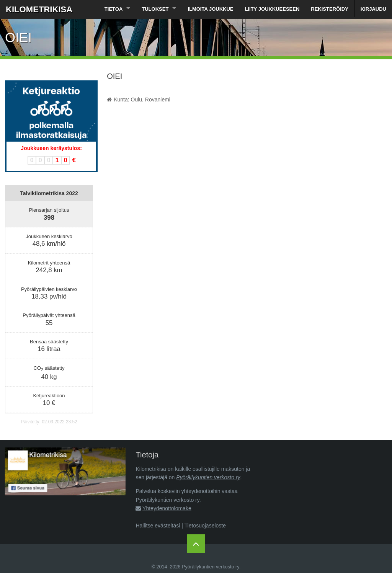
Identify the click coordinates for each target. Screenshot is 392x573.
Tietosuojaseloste (205, 526)
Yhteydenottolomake (167, 508)
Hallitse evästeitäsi (158, 526)
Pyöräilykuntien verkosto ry (208, 477)
